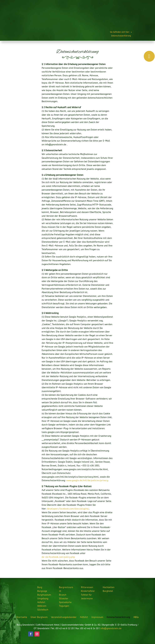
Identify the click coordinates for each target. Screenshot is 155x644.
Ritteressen (101, 12)
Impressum (97, 617)
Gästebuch (43, 610)
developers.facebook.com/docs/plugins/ (68, 509)
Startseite (22, 617)
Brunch (63, 595)
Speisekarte (65, 602)
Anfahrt (41, 602)
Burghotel (99, 22)
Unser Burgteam (39, 617)
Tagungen (64, 606)
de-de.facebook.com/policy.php (58, 557)
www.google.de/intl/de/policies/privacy (87, 481)
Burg (67, 12)
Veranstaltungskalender (64, 617)
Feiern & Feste (120, 12)
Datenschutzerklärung (118, 617)
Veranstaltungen (115, 22)
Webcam (42, 606)
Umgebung (43, 599)
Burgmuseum (44, 595)
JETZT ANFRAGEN (135, 22)
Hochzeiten (138, 12)
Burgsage (42, 591)
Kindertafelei (88, 591)
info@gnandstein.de (111, 628)
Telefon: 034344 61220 (141, 3)
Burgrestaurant (82, 12)
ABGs (136, 617)
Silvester (64, 599)
